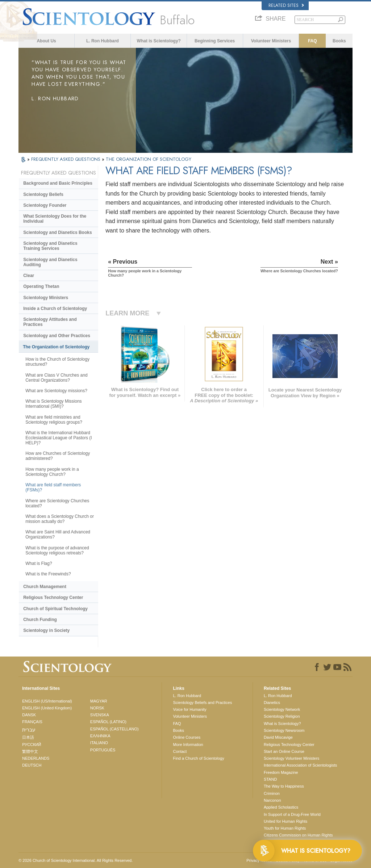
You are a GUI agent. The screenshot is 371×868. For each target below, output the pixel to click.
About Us (46, 41)
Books (339, 41)
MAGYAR (99, 701)
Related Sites (286, 5)
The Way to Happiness (284, 786)
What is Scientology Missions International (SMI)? (53, 404)
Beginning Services (215, 41)
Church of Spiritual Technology (55, 609)
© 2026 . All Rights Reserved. (76, 860)
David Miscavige (278, 737)
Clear (29, 276)
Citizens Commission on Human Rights (298, 835)
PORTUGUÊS (103, 750)
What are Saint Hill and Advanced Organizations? (58, 534)
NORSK (97, 708)
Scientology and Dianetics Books (57, 232)
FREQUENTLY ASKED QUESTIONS (66, 159)
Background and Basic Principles (58, 183)
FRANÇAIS (32, 722)
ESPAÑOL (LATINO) (108, 722)
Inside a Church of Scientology (55, 309)
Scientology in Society (46, 630)
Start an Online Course (284, 751)
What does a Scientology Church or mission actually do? (60, 519)
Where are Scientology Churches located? (57, 503)
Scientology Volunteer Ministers (291, 758)
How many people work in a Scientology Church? (52, 472)
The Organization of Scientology (56, 347)
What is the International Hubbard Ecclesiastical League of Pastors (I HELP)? (59, 438)
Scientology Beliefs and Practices (202, 703)
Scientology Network (282, 709)
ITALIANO (99, 743)
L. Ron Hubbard (103, 41)
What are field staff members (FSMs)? (53, 487)
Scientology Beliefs (43, 194)
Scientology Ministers (46, 298)
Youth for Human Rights (285, 828)
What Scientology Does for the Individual (55, 219)
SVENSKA (100, 715)
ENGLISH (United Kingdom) (47, 708)
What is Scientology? (159, 41)
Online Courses (187, 737)
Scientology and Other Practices (57, 336)
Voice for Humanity (189, 709)
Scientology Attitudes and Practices (50, 322)
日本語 (28, 737)
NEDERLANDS (36, 758)
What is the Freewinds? (48, 574)
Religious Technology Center (53, 597)
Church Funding (40, 620)
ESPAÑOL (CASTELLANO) (114, 729)
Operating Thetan (41, 286)
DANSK (29, 715)
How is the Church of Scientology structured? (57, 362)
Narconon (272, 800)
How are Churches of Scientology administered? (58, 456)
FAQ (312, 41)
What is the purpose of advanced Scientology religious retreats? (57, 550)
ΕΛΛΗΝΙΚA (100, 736)
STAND (270, 779)
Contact (180, 751)
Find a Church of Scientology (198, 758)
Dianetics (272, 703)
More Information (188, 745)
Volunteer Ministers (271, 41)
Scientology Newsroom (284, 730)
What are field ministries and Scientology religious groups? (54, 420)
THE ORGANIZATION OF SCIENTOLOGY (149, 159)
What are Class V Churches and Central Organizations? (56, 378)
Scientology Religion (282, 716)
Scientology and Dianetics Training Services (50, 246)
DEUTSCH (32, 765)
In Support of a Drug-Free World (292, 814)
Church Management (45, 587)
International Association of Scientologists (300, 765)
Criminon (272, 793)
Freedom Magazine (281, 772)
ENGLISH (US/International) (47, 701)
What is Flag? (39, 563)
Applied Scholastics (281, 807)
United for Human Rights (285, 821)
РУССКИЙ (32, 745)
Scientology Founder (45, 205)
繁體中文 (30, 751)
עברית (29, 730)
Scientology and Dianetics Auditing (50, 262)
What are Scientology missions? (56, 391)
